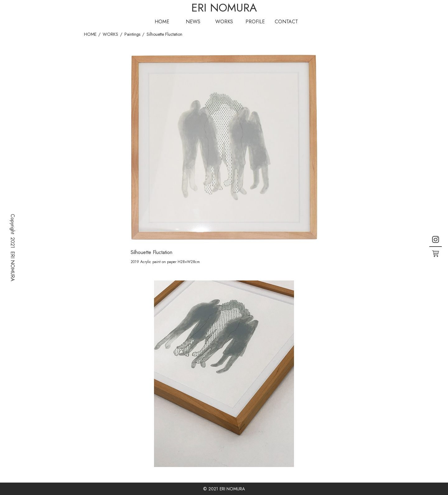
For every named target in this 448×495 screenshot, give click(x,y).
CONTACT (286, 22)
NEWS (193, 22)
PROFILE (255, 22)
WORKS (224, 22)
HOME (162, 22)
